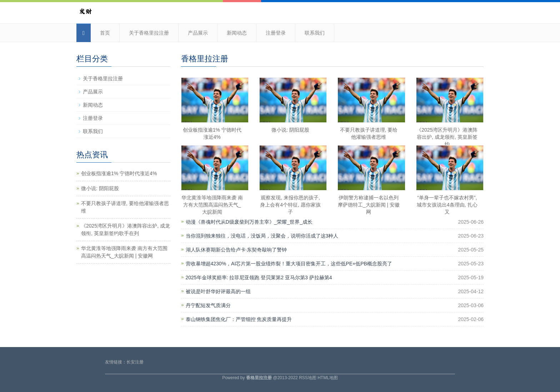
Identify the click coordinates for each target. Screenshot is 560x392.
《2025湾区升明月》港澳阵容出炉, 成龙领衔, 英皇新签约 (447, 137)
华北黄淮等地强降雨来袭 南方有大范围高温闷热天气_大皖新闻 (212, 205)
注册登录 (276, 33)
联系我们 (315, 33)
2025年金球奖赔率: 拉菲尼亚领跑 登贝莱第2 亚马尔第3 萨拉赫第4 (259, 278)
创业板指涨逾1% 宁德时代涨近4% (119, 173)
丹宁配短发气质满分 (208, 305)
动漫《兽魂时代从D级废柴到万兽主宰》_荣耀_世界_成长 (249, 222)
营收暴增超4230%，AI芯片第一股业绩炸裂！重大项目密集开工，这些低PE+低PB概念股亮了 (289, 264)
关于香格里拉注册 (149, 33)
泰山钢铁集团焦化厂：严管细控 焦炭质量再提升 (239, 319)
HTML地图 (328, 378)
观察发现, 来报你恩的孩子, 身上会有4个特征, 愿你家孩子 (290, 205)
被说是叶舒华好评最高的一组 (218, 291)
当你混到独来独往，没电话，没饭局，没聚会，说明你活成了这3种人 (262, 236)
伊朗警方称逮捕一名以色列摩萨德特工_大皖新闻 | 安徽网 (369, 205)
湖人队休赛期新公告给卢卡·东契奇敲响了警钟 (236, 250)
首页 (105, 33)
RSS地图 (308, 378)
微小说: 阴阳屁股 (290, 130)
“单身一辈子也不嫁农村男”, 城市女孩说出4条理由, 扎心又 (447, 205)
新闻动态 (237, 33)
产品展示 (198, 33)
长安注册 (135, 362)
